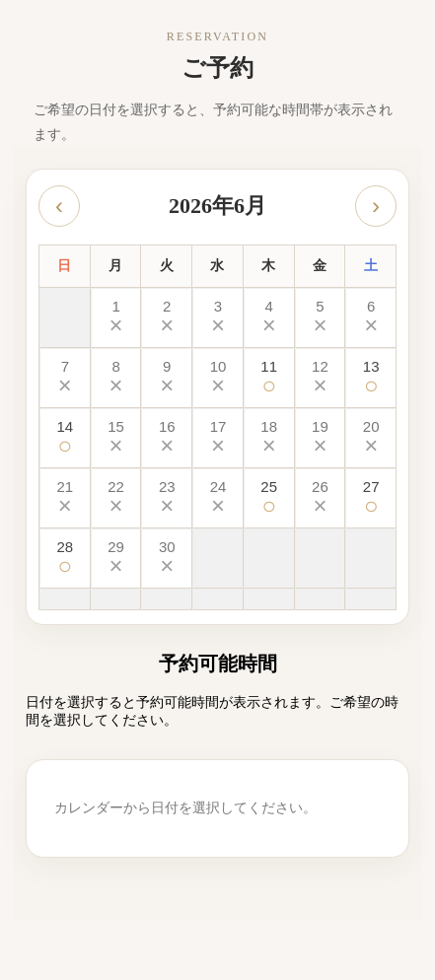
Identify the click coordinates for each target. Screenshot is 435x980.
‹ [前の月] (59, 206)
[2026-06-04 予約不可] (269, 318)
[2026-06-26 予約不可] (321, 498)
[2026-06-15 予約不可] (116, 438)
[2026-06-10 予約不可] (218, 378)
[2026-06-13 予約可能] (371, 378)
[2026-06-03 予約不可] (218, 318)
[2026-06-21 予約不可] (65, 498)
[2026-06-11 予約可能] (269, 378)
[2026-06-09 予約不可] (167, 378)
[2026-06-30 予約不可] (167, 559)
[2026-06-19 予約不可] (321, 438)
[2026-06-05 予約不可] (321, 318)
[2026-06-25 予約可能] (269, 498)
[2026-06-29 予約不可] (116, 559)
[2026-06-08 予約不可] (116, 378)
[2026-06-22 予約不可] (116, 498)
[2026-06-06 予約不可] (371, 318)
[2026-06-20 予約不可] (371, 438)
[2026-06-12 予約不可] (321, 378)
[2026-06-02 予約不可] (167, 318)
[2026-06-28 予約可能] (65, 559)
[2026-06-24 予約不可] (218, 498)
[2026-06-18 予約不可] (269, 438)
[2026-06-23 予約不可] (167, 498)
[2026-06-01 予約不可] (116, 318)
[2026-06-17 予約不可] (218, 438)
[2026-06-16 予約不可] (167, 438)
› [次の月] (376, 206)
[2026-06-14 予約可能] (65, 438)
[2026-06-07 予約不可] (65, 378)
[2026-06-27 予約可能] (371, 498)
